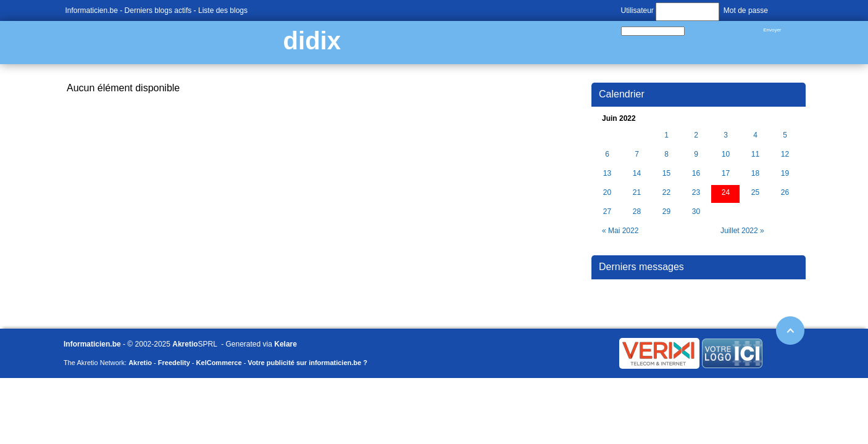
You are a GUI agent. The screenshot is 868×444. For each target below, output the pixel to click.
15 (666, 174)
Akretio (185, 344)
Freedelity (174, 363)
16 (696, 174)
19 (785, 174)
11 (755, 154)
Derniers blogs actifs (158, 10)
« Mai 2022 (620, 231)
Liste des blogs (223, 10)
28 (637, 212)
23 (696, 193)
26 (785, 193)
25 (755, 193)
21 (637, 193)
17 (726, 174)
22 (666, 193)
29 (666, 212)
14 (637, 174)
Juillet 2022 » (742, 231)
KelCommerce (219, 363)
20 (607, 193)
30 (696, 212)
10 (726, 154)
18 (755, 174)
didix (312, 41)
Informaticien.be (92, 10)
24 (726, 193)
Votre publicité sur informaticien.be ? (307, 363)
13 (607, 174)
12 (785, 154)
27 (607, 212)
